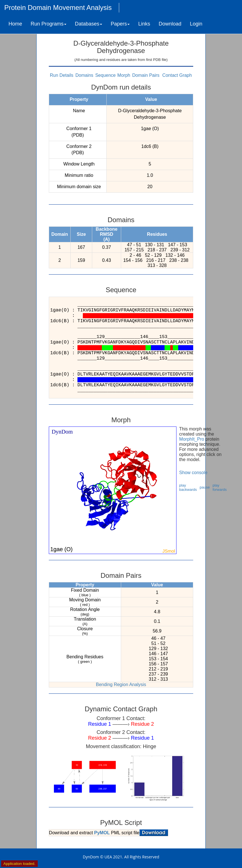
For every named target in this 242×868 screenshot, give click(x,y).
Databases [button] (89, 24)
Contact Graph (177, 75)
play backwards (188, 487)
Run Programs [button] (49, 24)
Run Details (62, 75)
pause (205, 487)
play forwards (220, 487)
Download (170, 24)
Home (15, 24)
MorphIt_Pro (192, 439)
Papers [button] (120, 24)
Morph (124, 75)
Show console (193, 473)
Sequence (106, 75)
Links (144, 24)
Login (196, 24)
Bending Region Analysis (121, 685)
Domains (84, 75)
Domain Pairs (146, 75)
